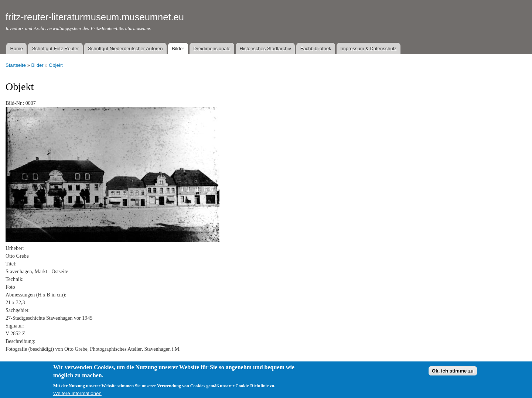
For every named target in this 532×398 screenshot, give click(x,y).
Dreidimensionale (212, 49)
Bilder (178, 49)
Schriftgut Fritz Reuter (55, 49)
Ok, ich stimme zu (453, 373)
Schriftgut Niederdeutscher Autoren (125, 49)
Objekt (56, 65)
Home (16, 49)
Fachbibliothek (316, 49)
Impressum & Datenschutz (368, 49)
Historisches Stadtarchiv (265, 49)
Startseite (16, 65)
